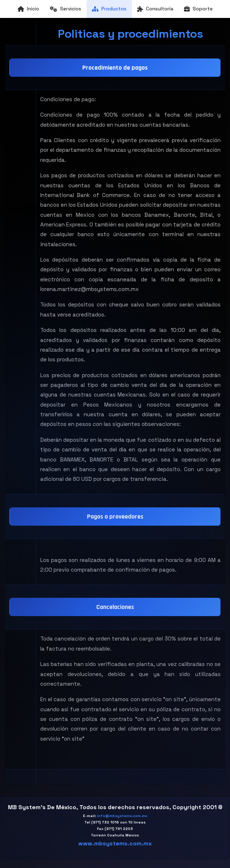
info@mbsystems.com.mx (122, 816)
